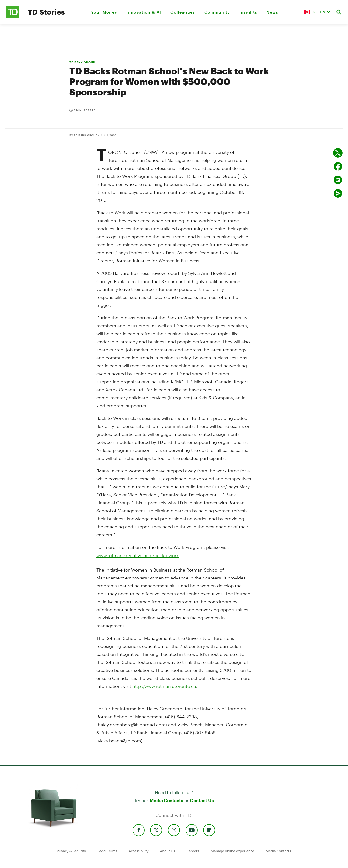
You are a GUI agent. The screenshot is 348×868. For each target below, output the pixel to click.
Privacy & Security (71, 851)
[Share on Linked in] (338, 180)
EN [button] (323, 12)
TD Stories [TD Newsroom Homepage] (47, 12)
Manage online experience (232, 851)
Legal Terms (107, 851)
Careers (193, 851)
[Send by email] (338, 193)
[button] (310, 12)
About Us (167, 851)
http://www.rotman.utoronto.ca (164, 686)
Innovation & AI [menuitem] (144, 12)
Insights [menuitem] (248, 12)
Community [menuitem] (217, 12)
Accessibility (139, 851)
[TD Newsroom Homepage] (13, 16)
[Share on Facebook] (338, 166)
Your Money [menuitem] (104, 12)
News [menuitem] (272, 12)
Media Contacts (166, 800)
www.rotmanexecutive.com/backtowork (138, 555)
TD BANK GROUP (82, 62)
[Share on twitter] (338, 153)
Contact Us (202, 800)
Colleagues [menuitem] (183, 12)
